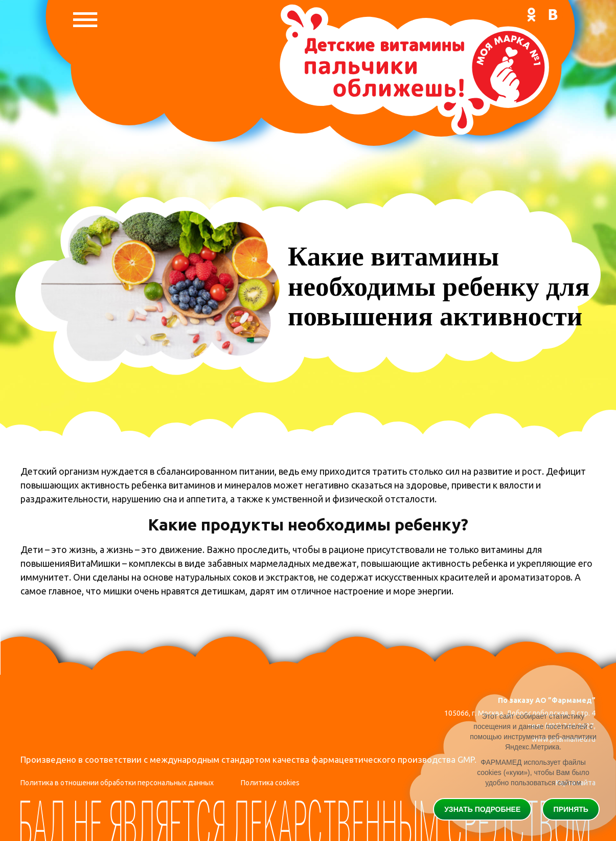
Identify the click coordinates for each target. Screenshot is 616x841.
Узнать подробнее (482, 809)
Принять (571, 809)
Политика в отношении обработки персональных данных (117, 783)
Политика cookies (270, 783)
